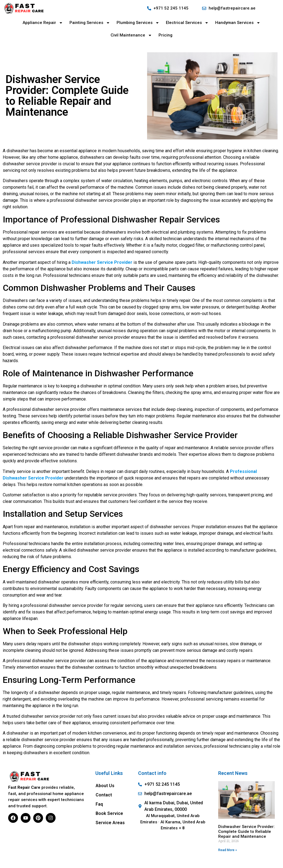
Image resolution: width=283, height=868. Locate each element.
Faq (99, 804)
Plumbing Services (138, 23)
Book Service (109, 813)
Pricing (165, 35)
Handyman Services (238, 23)
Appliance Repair (43, 23)
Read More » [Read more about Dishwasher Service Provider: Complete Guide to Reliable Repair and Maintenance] (228, 850)
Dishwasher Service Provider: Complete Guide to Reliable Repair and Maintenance (247, 832)
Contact (104, 795)
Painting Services (90, 23)
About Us (105, 786)
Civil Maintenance (131, 35)
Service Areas (110, 823)
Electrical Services (187, 23)
